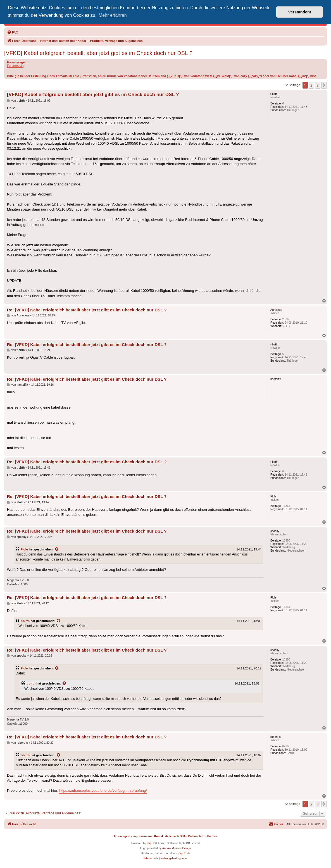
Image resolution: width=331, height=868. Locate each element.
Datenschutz (197, 836)
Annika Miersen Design (177, 848)
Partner (212, 836)
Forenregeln (15, 66)
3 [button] (318, 85)
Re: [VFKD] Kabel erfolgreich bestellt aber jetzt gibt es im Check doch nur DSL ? (87, 310)
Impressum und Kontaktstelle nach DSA (159, 836)
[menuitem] (13, 32)
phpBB (151, 843)
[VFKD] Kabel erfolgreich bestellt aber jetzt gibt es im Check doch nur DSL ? (98, 53)
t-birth (25, 621)
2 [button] (311, 85)
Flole (24, 549)
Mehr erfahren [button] (113, 15)
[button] (324, 85)
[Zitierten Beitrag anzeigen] (57, 549)
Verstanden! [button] (300, 12)
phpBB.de (184, 853)
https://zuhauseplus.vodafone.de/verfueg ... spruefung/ (103, 790)
